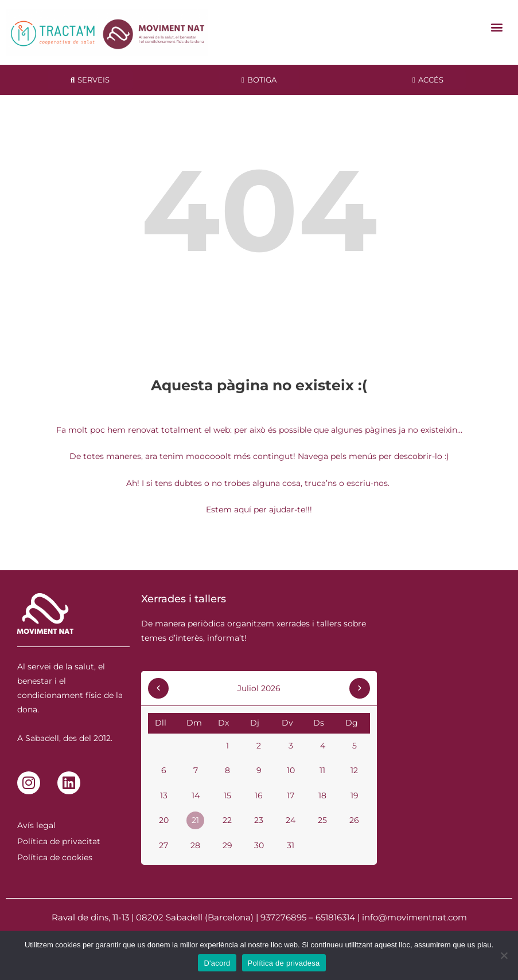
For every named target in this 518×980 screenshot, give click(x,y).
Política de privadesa (284, 963)
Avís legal (36, 825)
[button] (497, 27)
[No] (504, 955)
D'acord (217, 963)
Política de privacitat (59, 841)
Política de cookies (55, 857)
